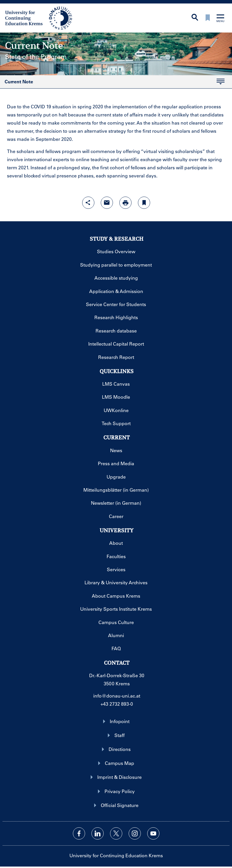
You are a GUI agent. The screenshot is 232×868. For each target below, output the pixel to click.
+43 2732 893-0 (117, 704)
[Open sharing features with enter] (88, 203)
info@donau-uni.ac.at (117, 696)
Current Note (19, 82)
